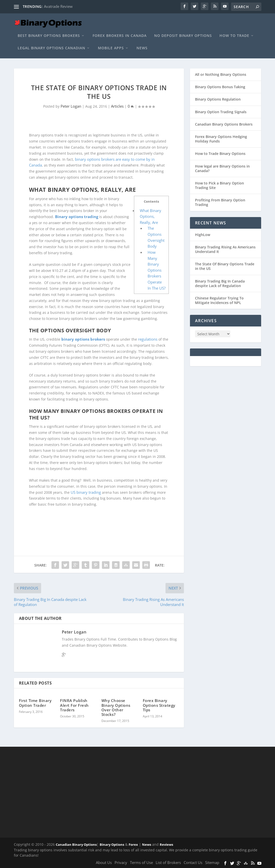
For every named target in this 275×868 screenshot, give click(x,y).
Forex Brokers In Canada (120, 36)
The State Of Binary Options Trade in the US (225, 266)
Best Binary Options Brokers (49, 36)
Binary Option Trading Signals (221, 112)
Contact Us (193, 863)
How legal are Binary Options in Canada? (222, 168)
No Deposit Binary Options (183, 36)
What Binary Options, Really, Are (150, 216)
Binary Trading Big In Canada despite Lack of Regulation (220, 283)
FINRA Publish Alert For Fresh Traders (74, 705)
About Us (104, 863)
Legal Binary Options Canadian (51, 48)
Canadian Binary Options (76, 844)
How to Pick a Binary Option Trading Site (219, 185)
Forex (133, 844)
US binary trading (86, 492)
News (142, 48)
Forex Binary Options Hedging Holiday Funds (221, 139)
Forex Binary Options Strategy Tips (159, 705)
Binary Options (112, 844)
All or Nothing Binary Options (221, 74)
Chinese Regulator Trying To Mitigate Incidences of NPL (219, 300)
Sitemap (212, 863)
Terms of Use (141, 863)
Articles (117, 106)
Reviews (166, 844)
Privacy (121, 863)
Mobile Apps (111, 48)
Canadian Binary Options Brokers (224, 124)
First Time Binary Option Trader (35, 703)
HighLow (203, 235)
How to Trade (234, 36)
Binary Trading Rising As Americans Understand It (225, 249)
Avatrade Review (58, 6)
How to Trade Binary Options (220, 154)
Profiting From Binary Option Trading (220, 202)
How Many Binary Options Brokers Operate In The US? (157, 270)
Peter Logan (71, 106)
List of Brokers (168, 863)
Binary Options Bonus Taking (220, 87)
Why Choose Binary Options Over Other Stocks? (116, 708)
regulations (148, 339)
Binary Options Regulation (218, 99)
